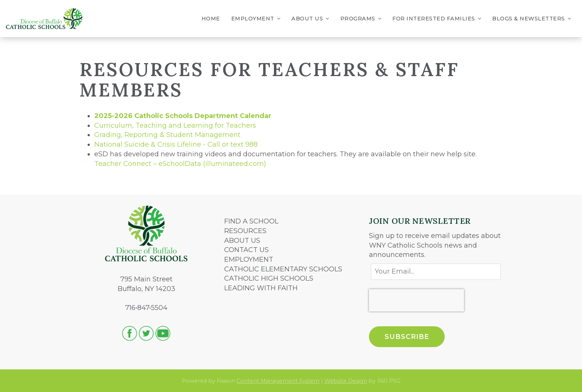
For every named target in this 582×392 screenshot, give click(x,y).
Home (211, 19)
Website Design (346, 381)
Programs (361, 19)
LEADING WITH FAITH (261, 288)
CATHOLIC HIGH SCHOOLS (269, 278)
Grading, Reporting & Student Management (167, 135)
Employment (256, 19)
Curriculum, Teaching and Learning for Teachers (175, 125)
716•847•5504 (146, 308)
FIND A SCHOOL (251, 221)
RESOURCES (245, 231)
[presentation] (416, 300)
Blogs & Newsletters (532, 19)
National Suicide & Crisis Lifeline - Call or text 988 (176, 144)
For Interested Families (437, 19)
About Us (310, 19)
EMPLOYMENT (249, 259)
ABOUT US (242, 241)
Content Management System (278, 381)
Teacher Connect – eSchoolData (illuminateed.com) (180, 164)
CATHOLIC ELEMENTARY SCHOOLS (283, 269)
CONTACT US (246, 250)
